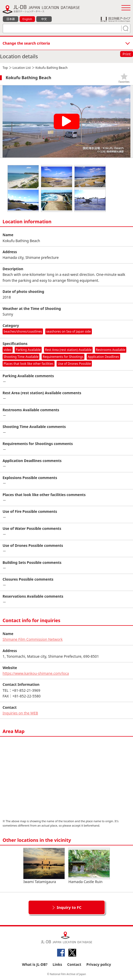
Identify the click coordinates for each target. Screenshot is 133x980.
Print (127, 54)
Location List (22, 68)
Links (57, 964)
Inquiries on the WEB (20, 713)
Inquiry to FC (69, 907)
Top (5, 68)
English (27, 19)
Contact (74, 964)
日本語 (11, 19)
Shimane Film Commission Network (33, 639)
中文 (44, 19)
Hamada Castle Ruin (89, 866)
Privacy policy (99, 964)
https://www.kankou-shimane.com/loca (36, 673)
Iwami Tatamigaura (44, 866)
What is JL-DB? (35, 964)
